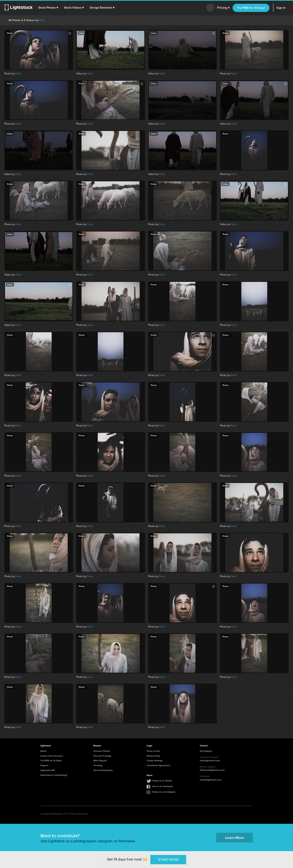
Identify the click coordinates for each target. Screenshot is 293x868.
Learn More (235, 837)
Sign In (281, 8)
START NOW (168, 859)
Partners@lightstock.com (212, 770)
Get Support (206, 751)
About (43, 751)
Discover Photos (102, 751)
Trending (98, 765)
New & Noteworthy (103, 770)
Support (44, 765)
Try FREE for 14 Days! (251, 8)
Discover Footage (102, 756)
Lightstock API (47, 770)
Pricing (223, 8)
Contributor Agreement (158, 765)
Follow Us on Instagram (164, 792)
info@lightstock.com (210, 760)
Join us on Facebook (162, 786)
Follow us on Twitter (162, 781)
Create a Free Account (52, 756)
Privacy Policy (153, 756)
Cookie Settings (155, 760)
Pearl (42, 20)
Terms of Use (153, 751)
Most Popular (100, 760)
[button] (48, 8)
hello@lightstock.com (210, 780)
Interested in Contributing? (54, 775)
